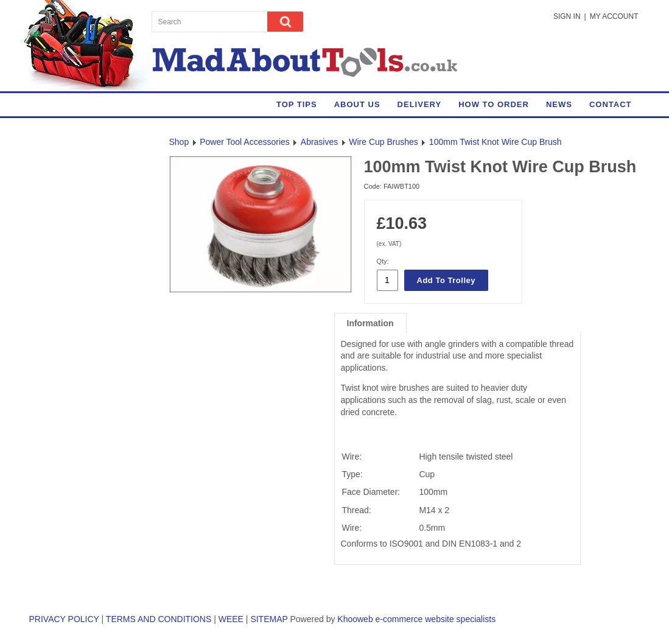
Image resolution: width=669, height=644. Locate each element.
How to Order (494, 104)
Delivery (420, 104)
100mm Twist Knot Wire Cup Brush (496, 142)
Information (370, 323)
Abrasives (319, 142)
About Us (357, 104)
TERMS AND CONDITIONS (159, 619)
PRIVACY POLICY (64, 619)
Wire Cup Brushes (384, 142)
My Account (614, 16)
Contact (611, 104)
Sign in (567, 16)
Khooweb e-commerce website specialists (416, 619)
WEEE (231, 619)
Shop (179, 142)
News (559, 104)
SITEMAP (269, 619)
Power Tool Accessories (245, 142)
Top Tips (297, 104)
